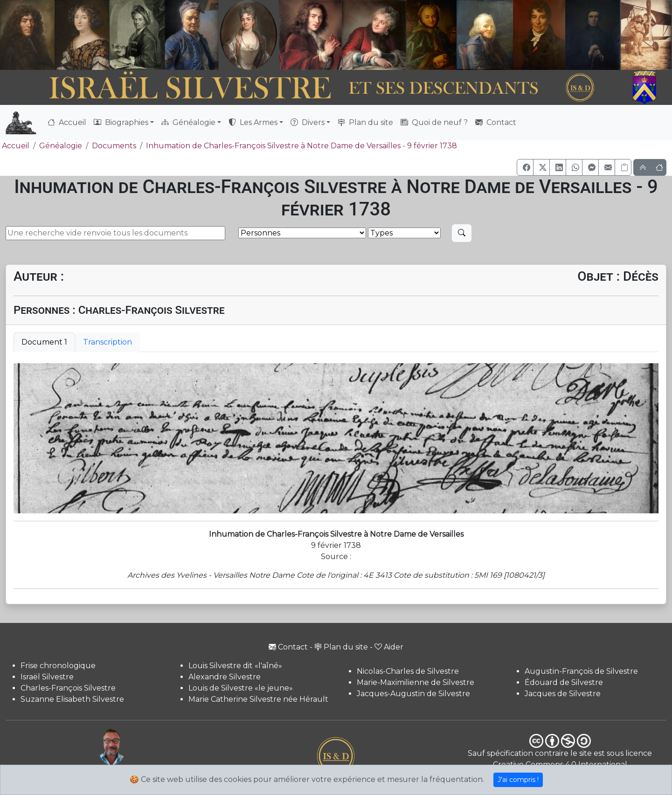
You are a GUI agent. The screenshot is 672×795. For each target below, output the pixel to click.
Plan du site (365, 122)
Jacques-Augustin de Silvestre (413, 694)
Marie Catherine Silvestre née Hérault (258, 699)
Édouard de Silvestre (564, 682)
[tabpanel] (336, 439)
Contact (496, 122)
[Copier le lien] (623, 167)
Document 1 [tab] (44, 342)
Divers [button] (308, 122)
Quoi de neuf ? (434, 122)
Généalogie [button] (188, 122)
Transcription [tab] (107, 342)
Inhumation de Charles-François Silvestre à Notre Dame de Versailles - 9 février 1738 (301, 146)
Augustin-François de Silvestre (581, 671)
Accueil (67, 122)
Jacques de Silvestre (563, 694)
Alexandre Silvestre (225, 677)
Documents (114, 146)
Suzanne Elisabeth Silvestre (72, 699)
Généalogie (61, 146)
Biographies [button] (121, 122)
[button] (525, 167)
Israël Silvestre (47, 677)
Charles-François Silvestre (68, 688)
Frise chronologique (58, 666)
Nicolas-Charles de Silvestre (408, 671)
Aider (389, 647)
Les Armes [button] (253, 122)
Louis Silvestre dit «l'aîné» (235, 666)
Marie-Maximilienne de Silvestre (416, 682)
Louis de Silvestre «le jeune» (241, 688)
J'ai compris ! (518, 780)
